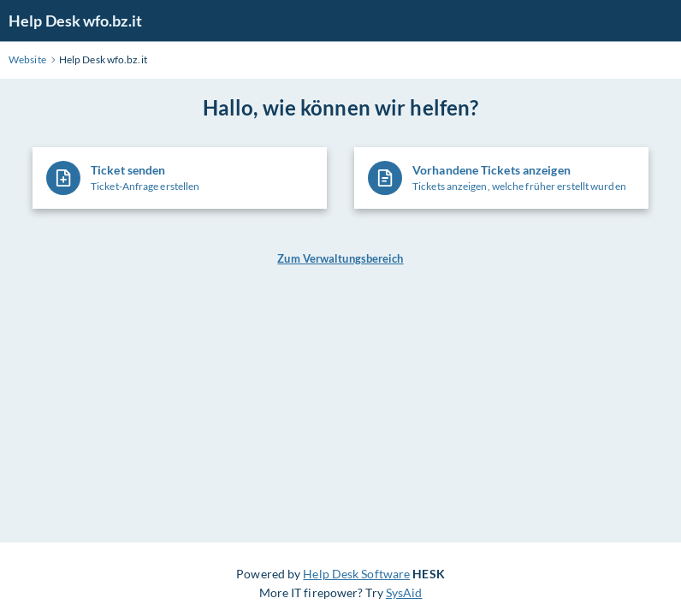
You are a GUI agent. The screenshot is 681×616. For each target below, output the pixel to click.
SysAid (404, 592)
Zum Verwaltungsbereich (340, 258)
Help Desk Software (356, 574)
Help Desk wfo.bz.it (75, 21)
